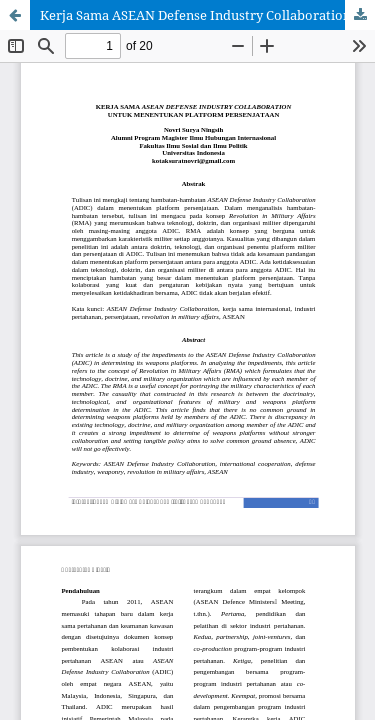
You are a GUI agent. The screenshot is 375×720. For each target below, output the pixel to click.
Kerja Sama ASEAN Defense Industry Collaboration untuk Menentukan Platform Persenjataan (207, 15)
